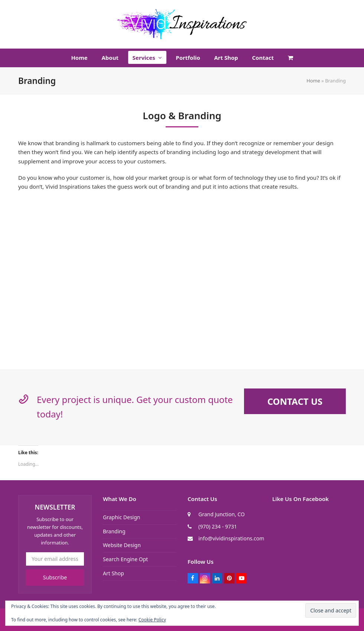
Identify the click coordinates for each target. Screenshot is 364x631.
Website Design (122, 545)
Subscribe (55, 577)
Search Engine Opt (125, 559)
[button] (290, 58)
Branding (114, 531)
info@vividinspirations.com (231, 538)
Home (313, 81)
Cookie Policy (152, 620)
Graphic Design (121, 517)
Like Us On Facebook (300, 499)
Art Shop (113, 573)
